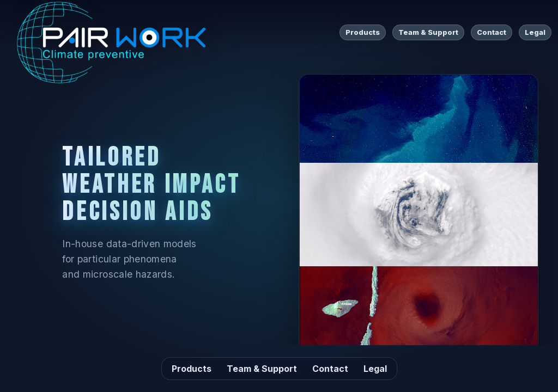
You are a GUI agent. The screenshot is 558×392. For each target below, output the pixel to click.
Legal (535, 32)
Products (363, 32)
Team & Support (428, 32)
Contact (492, 32)
